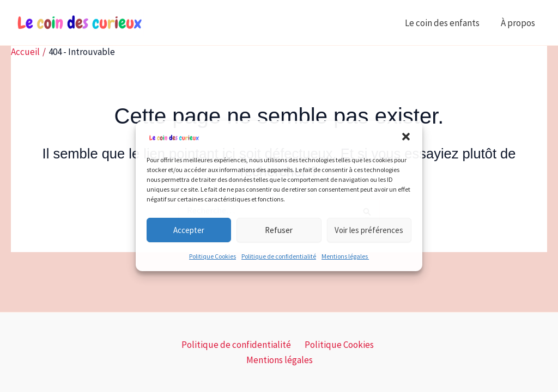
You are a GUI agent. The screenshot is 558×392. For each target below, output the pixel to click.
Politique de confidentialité (279, 256)
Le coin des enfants (446, 23)
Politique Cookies (213, 256)
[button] (406, 137)
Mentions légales (345, 256)
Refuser (279, 230)
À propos (520, 23)
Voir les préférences (369, 230)
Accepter (189, 230)
